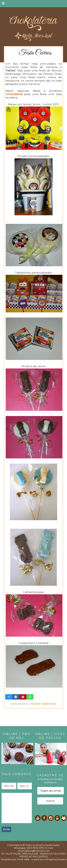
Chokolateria (15, 845)
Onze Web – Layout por (31, 859)
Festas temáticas (43, 704)
